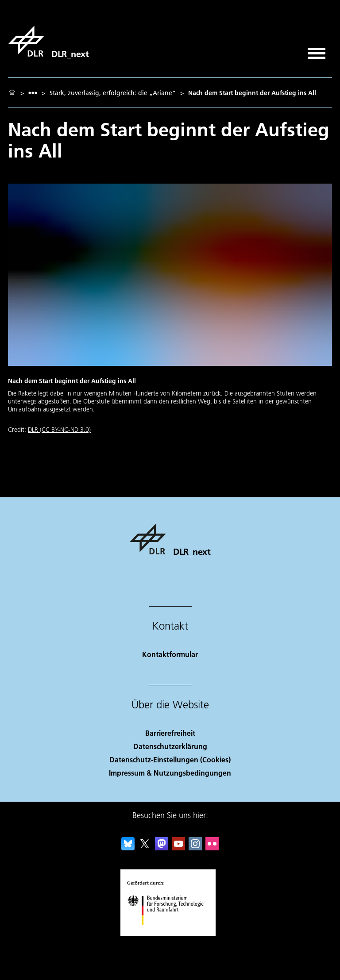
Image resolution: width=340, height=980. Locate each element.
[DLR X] (145, 847)
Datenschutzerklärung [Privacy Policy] (170, 746)
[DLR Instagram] (195, 847)
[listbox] (33, 93)
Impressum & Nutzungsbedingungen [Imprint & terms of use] (170, 773)
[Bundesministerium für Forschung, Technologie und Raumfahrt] (170, 933)
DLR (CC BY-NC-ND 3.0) (59, 430)
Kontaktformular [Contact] (170, 654)
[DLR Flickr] (212, 847)
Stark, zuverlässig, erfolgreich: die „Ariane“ (113, 93)
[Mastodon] (162, 847)
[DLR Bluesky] (128, 847)
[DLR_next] (48, 41)
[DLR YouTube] (178, 847)
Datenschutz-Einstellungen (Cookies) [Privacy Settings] (170, 759)
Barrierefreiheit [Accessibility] (170, 733)
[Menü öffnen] (317, 50)
